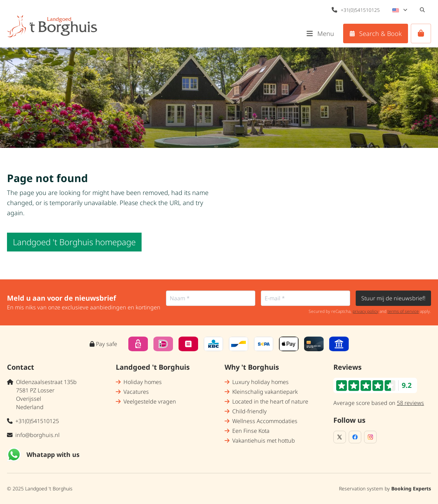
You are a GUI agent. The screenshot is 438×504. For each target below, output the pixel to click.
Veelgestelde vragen (150, 401)
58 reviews (410, 403)
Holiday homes (143, 382)
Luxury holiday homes (260, 382)
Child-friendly (250, 411)
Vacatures (136, 392)
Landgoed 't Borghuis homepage (74, 242)
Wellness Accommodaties (265, 421)
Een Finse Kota (251, 431)
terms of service (403, 311)
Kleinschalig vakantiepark (265, 392)
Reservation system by (385, 488)
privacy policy (365, 311)
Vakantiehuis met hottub (264, 441)
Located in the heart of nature (270, 401)
